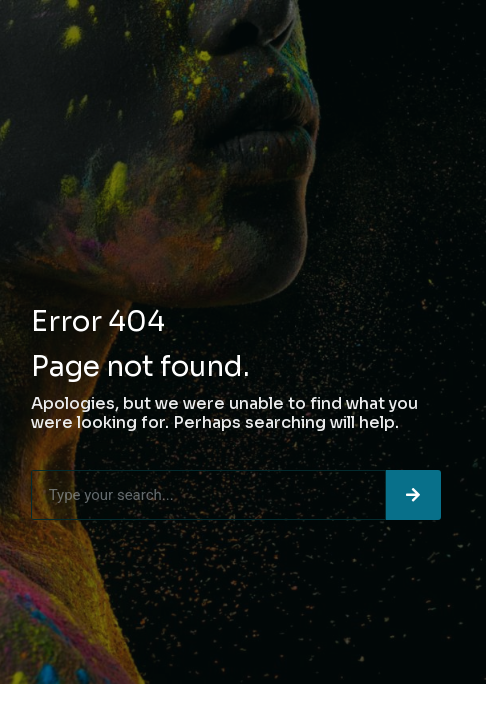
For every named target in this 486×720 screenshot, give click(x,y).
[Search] (413, 495)
